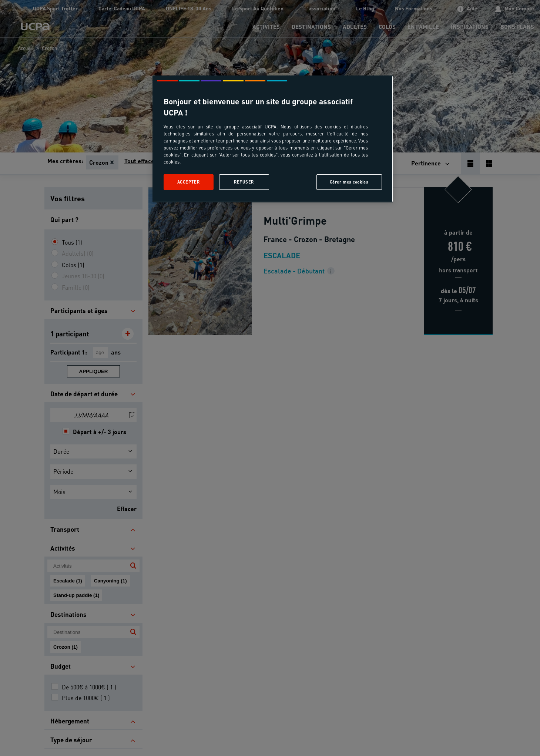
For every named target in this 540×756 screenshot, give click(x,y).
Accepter (189, 182)
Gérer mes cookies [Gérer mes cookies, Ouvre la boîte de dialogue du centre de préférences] (349, 182)
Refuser (244, 182)
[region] (273, 139)
